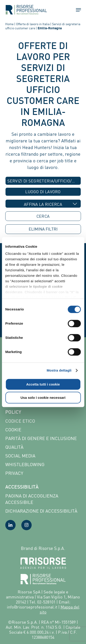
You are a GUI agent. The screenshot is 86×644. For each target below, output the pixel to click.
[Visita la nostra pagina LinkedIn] (10, 525)
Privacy (14, 473)
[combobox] (43, 181)
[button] (76, 10)
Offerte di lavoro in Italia (33, 24)
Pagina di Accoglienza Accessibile (32, 499)
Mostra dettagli (59, 370)
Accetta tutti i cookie (43, 384)
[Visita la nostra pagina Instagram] (26, 525)
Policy (13, 413)
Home (9, 24)
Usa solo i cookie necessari (43, 398)
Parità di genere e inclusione (41, 438)
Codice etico (20, 421)
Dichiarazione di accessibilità (41, 511)
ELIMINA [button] (43, 229)
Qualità (14, 447)
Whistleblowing (25, 464)
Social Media (20, 456)
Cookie (13, 430)
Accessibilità (22, 487)
